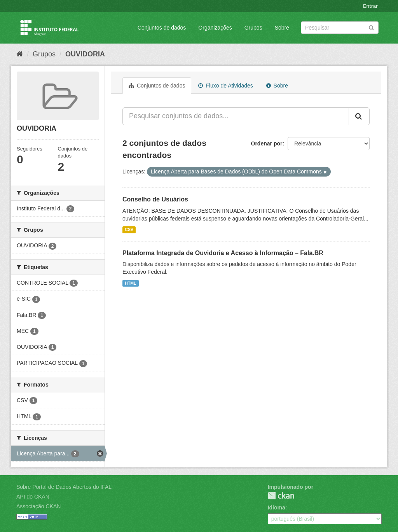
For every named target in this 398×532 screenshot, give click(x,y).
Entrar (370, 6)
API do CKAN (33, 497)
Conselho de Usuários (155, 199)
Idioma (277, 507)
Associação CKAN (38, 506)
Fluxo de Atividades (225, 86)
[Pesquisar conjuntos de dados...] (236, 116)
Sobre (282, 28)
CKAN (281, 496)
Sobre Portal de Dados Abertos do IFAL (64, 487)
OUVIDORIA (85, 54)
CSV (129, 230)
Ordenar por (267, 143)
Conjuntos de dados (162, 28)
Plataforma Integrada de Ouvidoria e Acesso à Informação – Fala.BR (223, 253)
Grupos (253, 28)
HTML (130, 283)
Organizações (215, 28)
